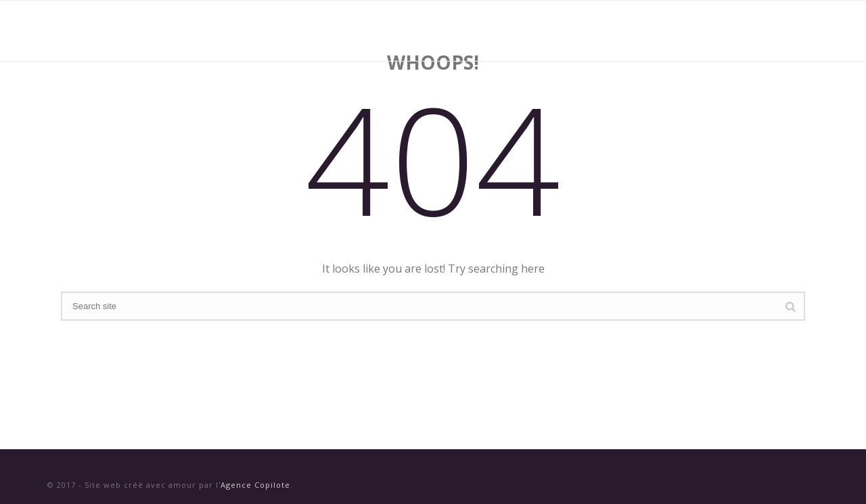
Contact (742, 31)
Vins (474, 31)
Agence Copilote (255, 485)
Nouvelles (610, 31)
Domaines (535, 31)
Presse (678, 31)
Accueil (419, 31)
